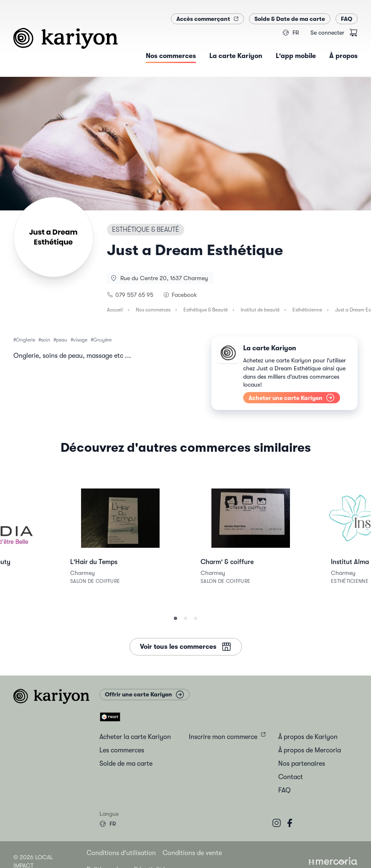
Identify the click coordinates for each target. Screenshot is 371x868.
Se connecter (327, 33)
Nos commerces (153, 310)
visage (80, 340)
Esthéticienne (307, 310)
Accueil (115, 310)
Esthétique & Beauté (206, 310)
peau (62, 340)
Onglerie (25, 340)
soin (46, 340)
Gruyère (102, 340)
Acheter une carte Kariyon (292, 398)
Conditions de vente (192, 853)
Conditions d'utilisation (121, 853)
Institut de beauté (260, 310)
